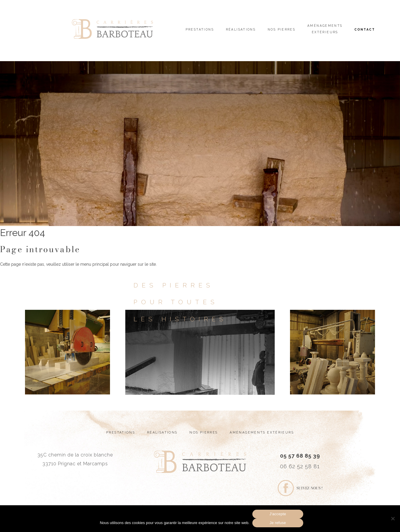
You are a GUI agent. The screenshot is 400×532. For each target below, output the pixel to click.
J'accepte (278, 514)
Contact (365, 29)
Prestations (200, 29)
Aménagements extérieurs (325, 29)
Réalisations (241, 29)
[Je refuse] (393, 518)
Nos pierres (281, 29)
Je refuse (278, 523)
